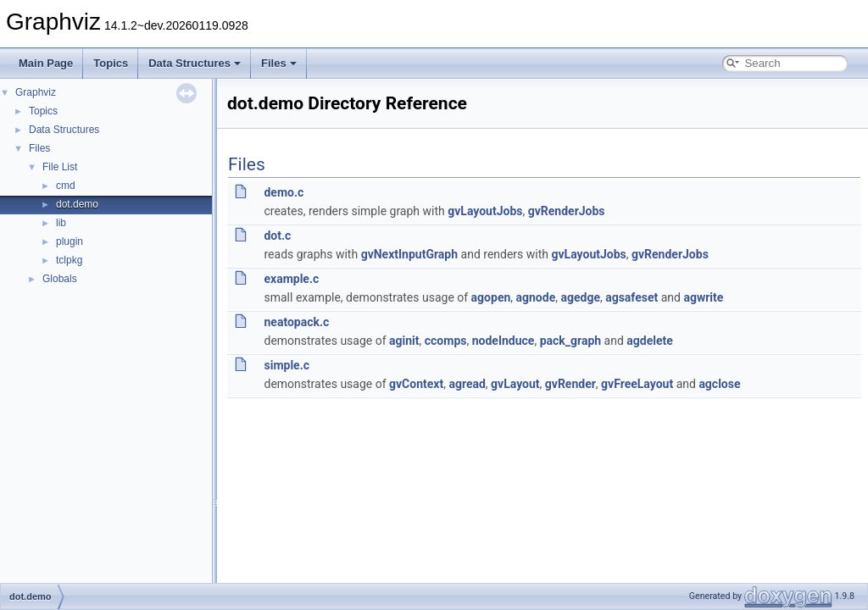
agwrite (703, 297)
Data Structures (195, 63)
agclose (719, 384)
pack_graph (570, 341)
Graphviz (36, 92)
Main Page (46, 63)
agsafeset (632, 297)
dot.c (277, 236)
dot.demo (77, 204)
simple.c (287, 365)
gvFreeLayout (637, 384)
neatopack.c (296, 322)
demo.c (284, 192)
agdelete (650, 341)
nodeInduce (504, 341)
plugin (70, 241)
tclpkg (69, 260)
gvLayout (515, 384)
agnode (536, 297)
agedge (580, 297)
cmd (66, 186)
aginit (404, 341)
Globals (60, 279)
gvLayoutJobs (485, 211)
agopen (491, 297)
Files (279, 63)
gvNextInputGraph (409, 254)
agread (467, 384)
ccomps (446, 341)
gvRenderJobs (567, 211)
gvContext (416, 384)
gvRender (570, 384)
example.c (291, 279)
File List (60, 167)
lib (61, 223)
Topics (111, 63)
